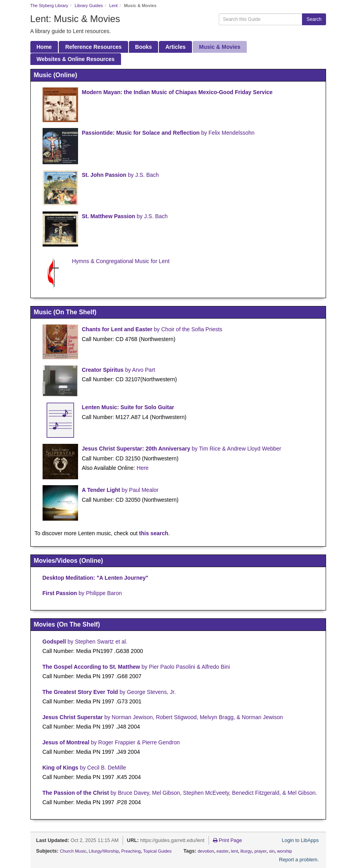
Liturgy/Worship (104, 851)
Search (314, 19)
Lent (113, 6)
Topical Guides (157, 851)
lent (235, 851)
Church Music (73, 851)
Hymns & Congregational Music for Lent (121, 261)
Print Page (227, 840)
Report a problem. (299, 860)
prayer (260, 851)
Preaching (131, 851)
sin (272, 851)
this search (154, 533)
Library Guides (89, 6)
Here (143, 468)
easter (223, 851)
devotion (206, 851)
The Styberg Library (49, 6)
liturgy (246, 851)
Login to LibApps (300, 840)
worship (285, 851)
